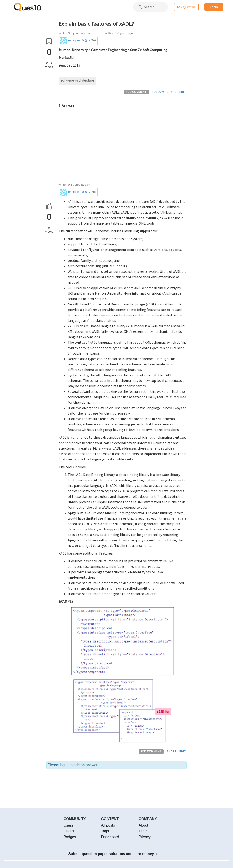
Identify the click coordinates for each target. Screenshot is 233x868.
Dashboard (110, 837)
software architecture (77, 80)
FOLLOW (158, 92)
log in (64, 765)
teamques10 (76, 40)
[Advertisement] (123, 144)
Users (68, 825)
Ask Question (186, 7)
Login (214, 7)
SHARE (172, 92)
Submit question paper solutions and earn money (113, 854)
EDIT (182, 92)
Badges (70, 837)
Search (147, 7)
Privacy (145, 837)
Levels (69, 831)
